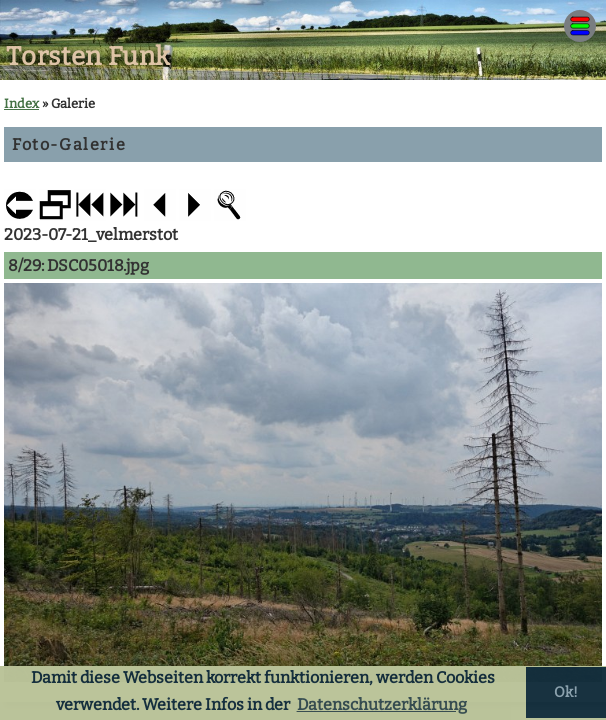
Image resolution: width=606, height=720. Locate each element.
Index (21, 103)
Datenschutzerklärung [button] (382, 704)
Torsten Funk (88, 56)
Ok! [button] (566, 692)
